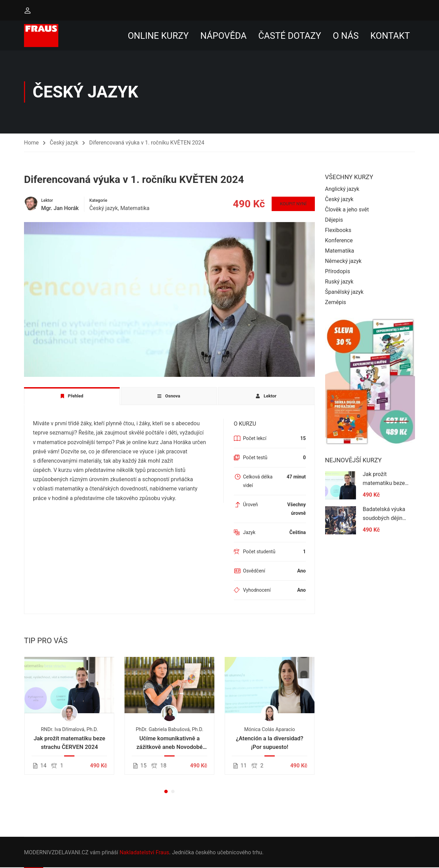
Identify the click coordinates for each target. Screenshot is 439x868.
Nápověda (223, 36)
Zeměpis (336, 303)
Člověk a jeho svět (347, 210)
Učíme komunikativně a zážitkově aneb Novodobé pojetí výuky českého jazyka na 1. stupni (170, 743)
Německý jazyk (343, 261)
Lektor (47, 201)
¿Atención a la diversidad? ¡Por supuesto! (270, 743)
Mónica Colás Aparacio (270, 730)
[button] (166, 792)
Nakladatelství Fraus (144, 852)
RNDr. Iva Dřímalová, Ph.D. (69, 730)
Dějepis (334, 220)
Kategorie (98, 201)
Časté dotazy (290, 36)
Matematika (135, 209)
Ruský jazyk (339, 282)
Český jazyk (64, 143)
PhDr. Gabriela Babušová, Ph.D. (170, 730)
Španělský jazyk (344, 292)
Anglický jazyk (342, 189)
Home (31, 143)
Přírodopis (338, 272)
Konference (339, 241)
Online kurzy (158, 36)
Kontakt (390, 36)
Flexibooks (338, 230)
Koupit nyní (293, 204)
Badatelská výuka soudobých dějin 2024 (384, 518)
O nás (346, 36)
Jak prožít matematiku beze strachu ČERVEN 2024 (69, 743)
